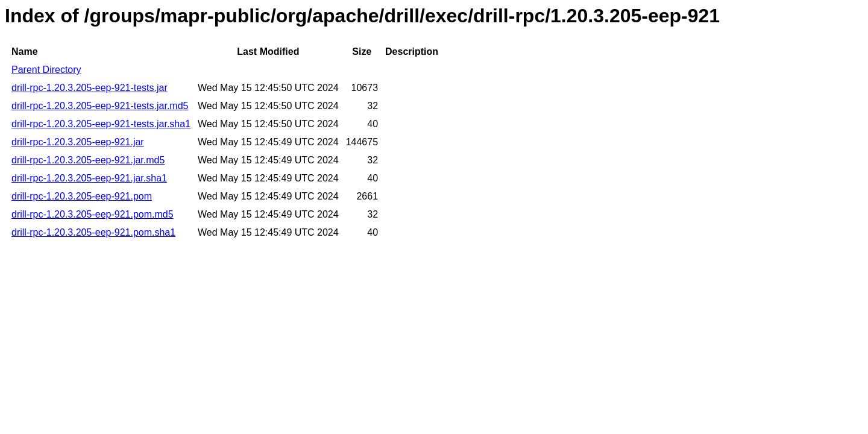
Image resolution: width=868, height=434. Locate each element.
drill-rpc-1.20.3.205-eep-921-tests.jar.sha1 (101, 124)
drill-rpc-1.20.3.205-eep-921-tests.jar (90, 88)
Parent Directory (46, 70)
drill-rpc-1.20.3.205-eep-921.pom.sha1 (93, 232)
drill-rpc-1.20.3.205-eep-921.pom (82, 196)
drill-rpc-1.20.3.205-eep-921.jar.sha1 (89, 178)
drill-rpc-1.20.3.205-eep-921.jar (78, 142)
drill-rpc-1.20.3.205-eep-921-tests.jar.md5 (100, 106)
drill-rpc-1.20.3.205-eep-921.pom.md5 (93, 214)
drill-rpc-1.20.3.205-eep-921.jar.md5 (88, 160)
